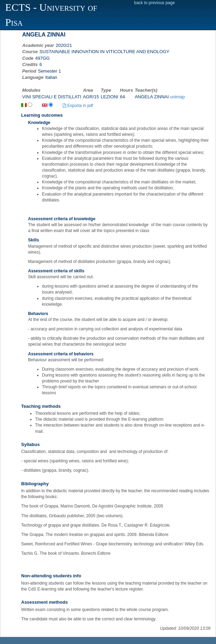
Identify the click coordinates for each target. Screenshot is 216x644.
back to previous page (154, 3)
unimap (178, 97)
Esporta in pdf (78, 106)
